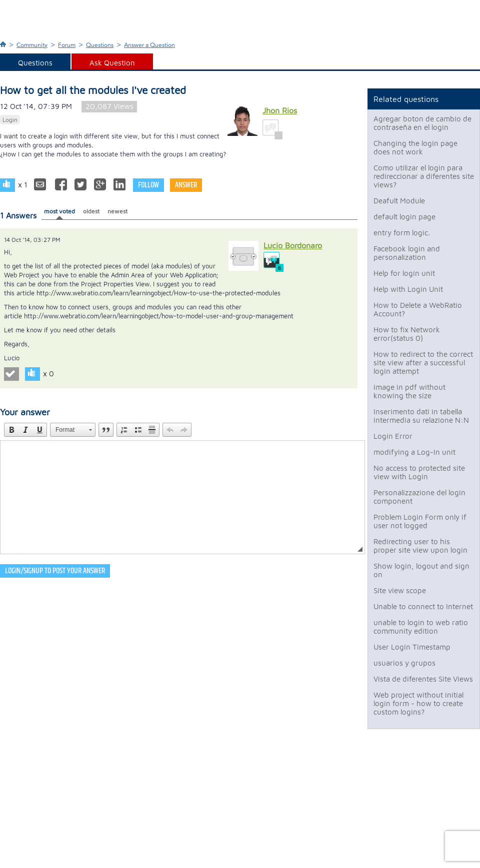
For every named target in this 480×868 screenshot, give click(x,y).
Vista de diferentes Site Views (423, 679)
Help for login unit (404, 273)
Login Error (393, 436)
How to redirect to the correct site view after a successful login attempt (423, 363)
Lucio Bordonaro (293, 245)
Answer (186, 185)
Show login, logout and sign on (421, 570)
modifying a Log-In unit (414, 452)
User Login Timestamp (412, 647)
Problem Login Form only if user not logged (420, 521)
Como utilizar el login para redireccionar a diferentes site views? (424, 176)
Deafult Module (399, 201)
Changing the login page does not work (415, 147)
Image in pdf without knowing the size (409, 391)
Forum (67, 45)
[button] (11, 430)
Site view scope (400, 590)
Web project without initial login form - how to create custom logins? (418, 703)
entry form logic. (402, 233)
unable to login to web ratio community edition (421, 627)
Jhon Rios (280, 110)
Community (32, 45)
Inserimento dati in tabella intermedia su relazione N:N (421, 416)
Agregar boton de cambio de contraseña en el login (422, 123)
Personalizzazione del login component (419, 497)
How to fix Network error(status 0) (407, 334)
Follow (148, 185)
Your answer (25, 412)
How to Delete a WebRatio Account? (418, 309)
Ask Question (112, 63)
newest (117, 211)
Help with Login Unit (408, 289)
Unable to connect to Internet (423, 606)
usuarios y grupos (404, 663)
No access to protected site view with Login (419, 472)
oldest (91, 211)
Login (10, 120)
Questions (100, 45)
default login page (404, 217)
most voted (59, 211)
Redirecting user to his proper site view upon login (420, 546)
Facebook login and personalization (407, 253)
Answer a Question (149, 45)
